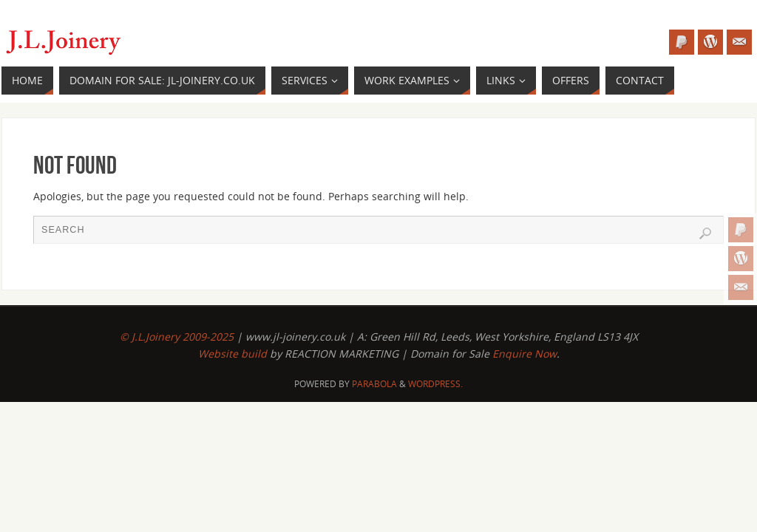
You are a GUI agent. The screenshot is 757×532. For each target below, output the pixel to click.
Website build (234, 354)
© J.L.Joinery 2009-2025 (177, 337)
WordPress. (435, 384)
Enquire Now (525, 354)
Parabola (374, 384)
